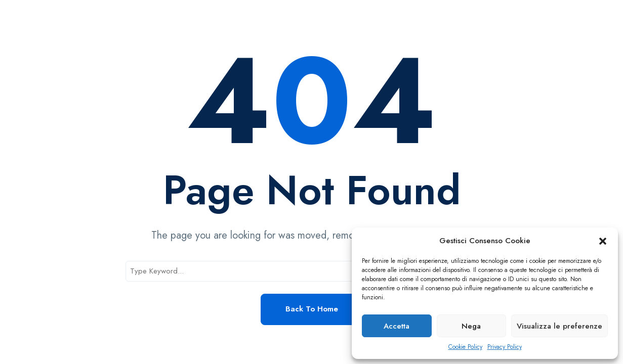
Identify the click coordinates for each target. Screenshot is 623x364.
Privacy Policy (505, 347)
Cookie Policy (465, 347)
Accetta (397, 326)
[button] (603, 241)
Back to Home (312, 309)
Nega (471, 326)
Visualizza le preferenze (559, 326)
